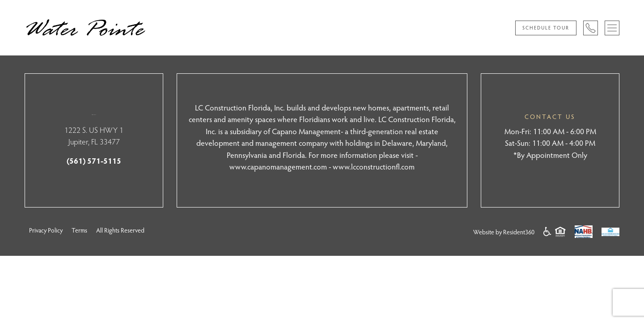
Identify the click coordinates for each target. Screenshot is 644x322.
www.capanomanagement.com (278, 166)
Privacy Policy (46, 230)
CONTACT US (550, 117)
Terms (79, 230)
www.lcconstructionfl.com (374, 166)
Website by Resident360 (504, 232)
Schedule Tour (546, 28)
